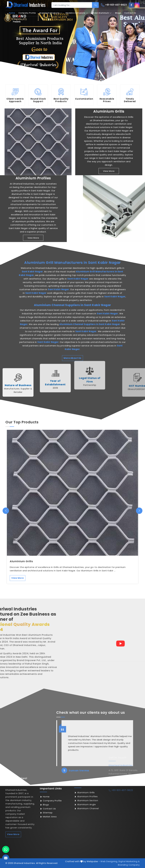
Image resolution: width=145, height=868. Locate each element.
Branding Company (129, 865)
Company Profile (27, 13)
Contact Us (130, 13)
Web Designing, (109, 861)
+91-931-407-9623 (114, 5)
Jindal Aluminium (102, 13)
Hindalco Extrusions (77, 13)
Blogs (118, 13)
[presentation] (6, 511)
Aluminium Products (51, 13)
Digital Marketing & (129, 861)
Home (12, 13)
